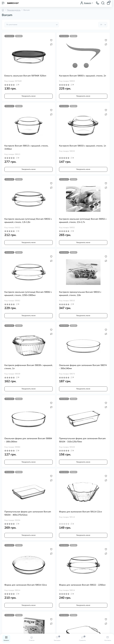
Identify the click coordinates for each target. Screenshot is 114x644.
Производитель (14, 10)
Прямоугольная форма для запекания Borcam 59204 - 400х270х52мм (28, 513)
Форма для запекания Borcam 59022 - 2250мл (82, 585)
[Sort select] (32, 25)
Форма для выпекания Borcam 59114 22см (80, 512)
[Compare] (51, 44)
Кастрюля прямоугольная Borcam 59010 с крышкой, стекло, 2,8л (80, 294)
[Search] (103, 3)
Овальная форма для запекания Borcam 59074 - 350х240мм (83, 367)
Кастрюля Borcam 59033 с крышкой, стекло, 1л (83, 146)
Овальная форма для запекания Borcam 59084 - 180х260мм (28, 440)
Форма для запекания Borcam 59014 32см (26, 585)
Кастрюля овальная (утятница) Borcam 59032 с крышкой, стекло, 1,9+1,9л (28, 221)
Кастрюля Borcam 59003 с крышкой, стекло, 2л (83, 76)
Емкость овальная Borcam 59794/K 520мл (25, 76)
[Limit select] (103, 25)
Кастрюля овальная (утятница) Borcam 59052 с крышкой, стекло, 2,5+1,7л (83, 221)
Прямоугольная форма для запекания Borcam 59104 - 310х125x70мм (82, 440)
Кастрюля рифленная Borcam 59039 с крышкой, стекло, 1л (28, 367)
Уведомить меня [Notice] (29, 96)
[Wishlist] (51, 40)
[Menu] (3, 3)
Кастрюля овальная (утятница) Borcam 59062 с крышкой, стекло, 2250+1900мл (28, 294)
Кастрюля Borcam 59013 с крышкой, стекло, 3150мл (26, 147)
